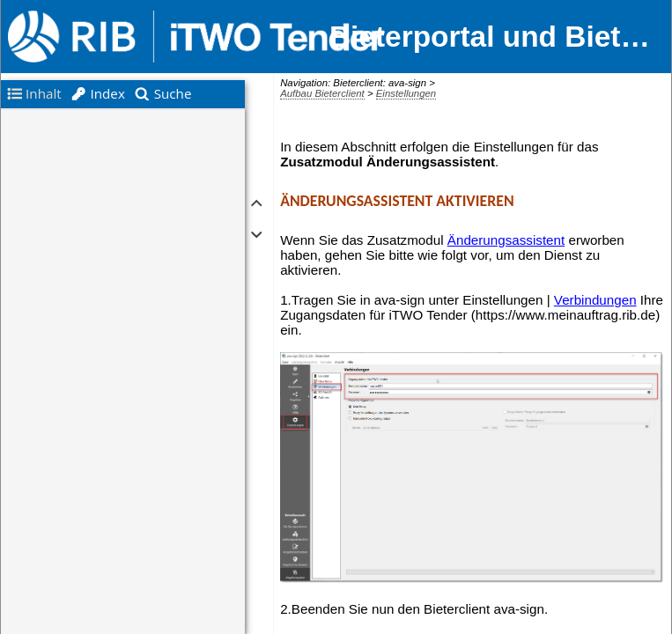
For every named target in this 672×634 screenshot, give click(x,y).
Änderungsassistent (506, 240)
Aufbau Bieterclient (322, 93)
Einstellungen (406, 93)
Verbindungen (595, 300)
